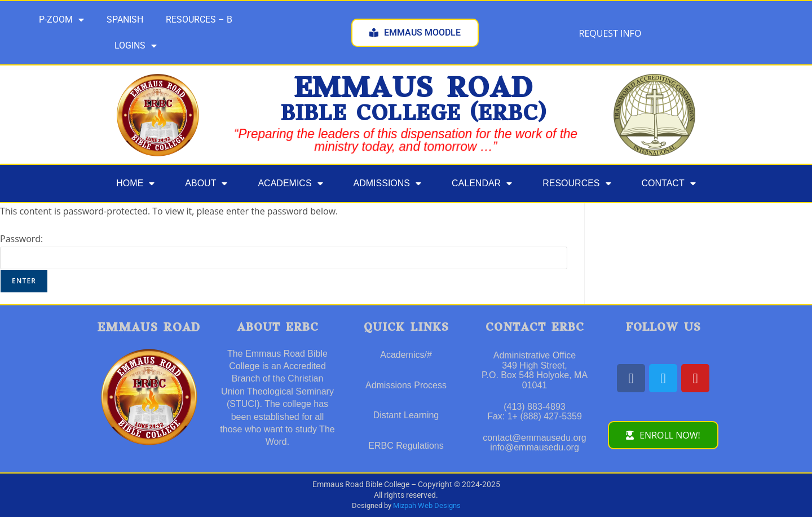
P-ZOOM (61, 20)
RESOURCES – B (199, 19)
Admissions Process (406, 385)
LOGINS (136, 46)
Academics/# (406, 355)
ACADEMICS (290, 183)
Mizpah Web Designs (427, 505)
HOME (135, 183)
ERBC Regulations (406, 446)
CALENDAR (482, 183)
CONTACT (669, 183)
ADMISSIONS (387, 183)
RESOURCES (577, 183)
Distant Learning (406, 415)
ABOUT (206, 183)
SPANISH (125, 19)
